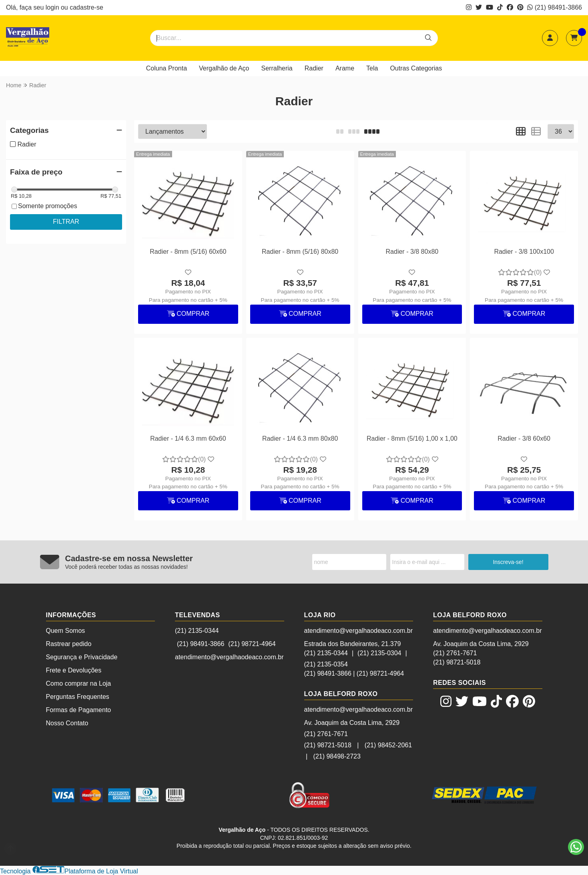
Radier (314, 68)
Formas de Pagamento (79, 710)
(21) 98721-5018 (328, 745)
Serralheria (277, 68)
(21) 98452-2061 (388, 745)
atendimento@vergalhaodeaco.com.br (229, 657)
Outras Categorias (416, 68)
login (53, 7)
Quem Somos (66, 631)
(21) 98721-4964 (252, 644)
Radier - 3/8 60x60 (524, 439)
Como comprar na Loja (79, 683)
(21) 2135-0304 (379, 653)
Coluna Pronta (167, 68)
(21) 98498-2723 (337, 756)
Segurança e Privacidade (82, 657)
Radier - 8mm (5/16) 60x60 (188, 252)
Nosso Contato (67, 723)
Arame (345, 68)
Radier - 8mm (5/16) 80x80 (300, 252)
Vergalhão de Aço (224, 68)
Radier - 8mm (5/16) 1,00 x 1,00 (412, 439)
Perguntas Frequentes (78, 697)
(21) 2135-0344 (197, 631)
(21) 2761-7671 (326, 734)
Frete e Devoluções (74, 670)
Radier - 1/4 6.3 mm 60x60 (188, 439)
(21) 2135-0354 (326, 664)
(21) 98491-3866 (555, 7)
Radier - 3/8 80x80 (412, 252)
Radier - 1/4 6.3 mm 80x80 (300, 439)
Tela (372, 68)
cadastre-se (86, 7)
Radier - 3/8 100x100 (524, 252)
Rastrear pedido (69, 644)
